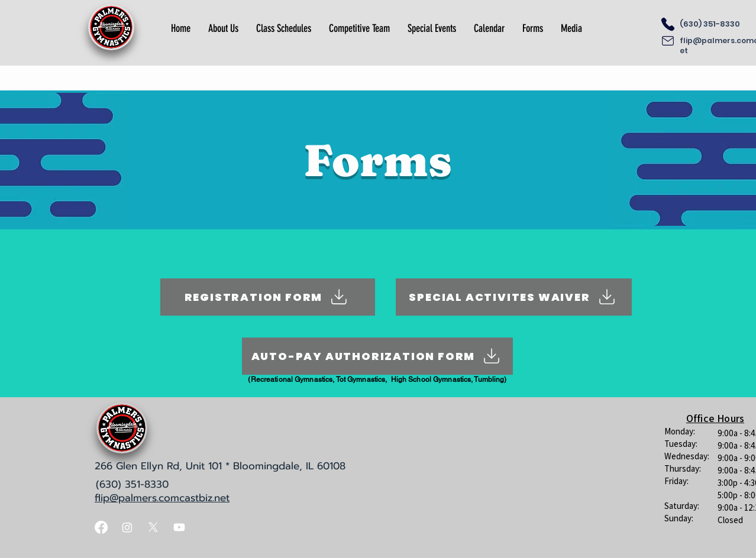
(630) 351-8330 (710, 24)
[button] (223, 29)
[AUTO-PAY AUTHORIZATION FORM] (377, 356)
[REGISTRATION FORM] (268, 297)
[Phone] (668, 24)
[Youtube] (179, 527)
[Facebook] (101, 527)
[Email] (668, 41)
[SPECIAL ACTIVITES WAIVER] (514, 297)
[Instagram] (127, 527)
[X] (153, 527)
